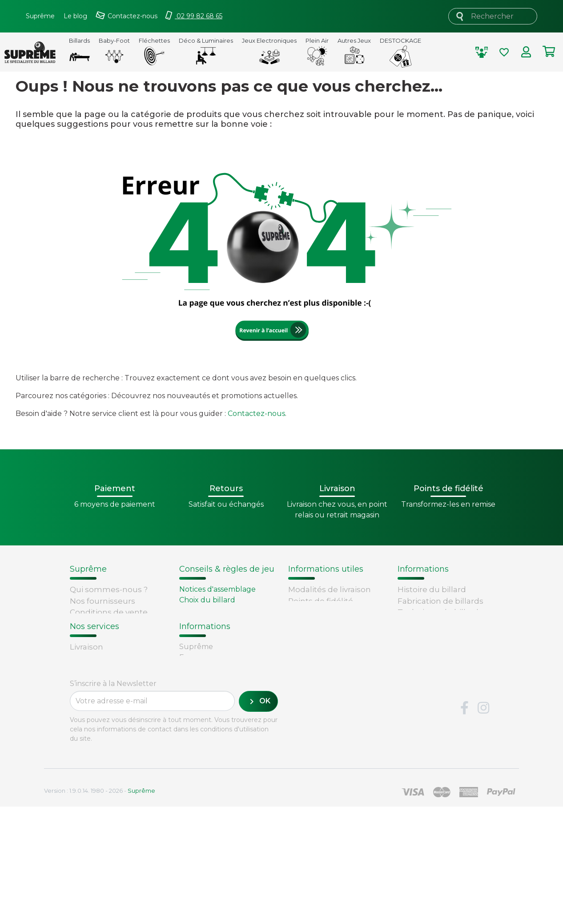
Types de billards (430, 624)
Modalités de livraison (330, 589)
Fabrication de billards (440, 601)
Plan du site (92, 669)
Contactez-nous (256, 414)
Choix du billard (207, 600)
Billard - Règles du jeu (219, 632)
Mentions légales (103, 646)
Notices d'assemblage (217, 589)
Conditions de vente (109, 612)
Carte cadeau (96, 754)
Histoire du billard (432, 589)
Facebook (464, 826)
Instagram (483, 826)
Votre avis (414, 646)
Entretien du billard (215, 621)
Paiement (89, 765)
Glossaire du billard (434, 635)
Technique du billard (438, 612)
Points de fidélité (321, 601)
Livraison (86, 708)
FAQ (78, 720)
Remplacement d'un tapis (225, 611)
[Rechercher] (493, 16)
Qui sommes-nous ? (109, 589)
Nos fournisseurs (103, 601)
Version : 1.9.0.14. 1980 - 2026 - (100, 908)
